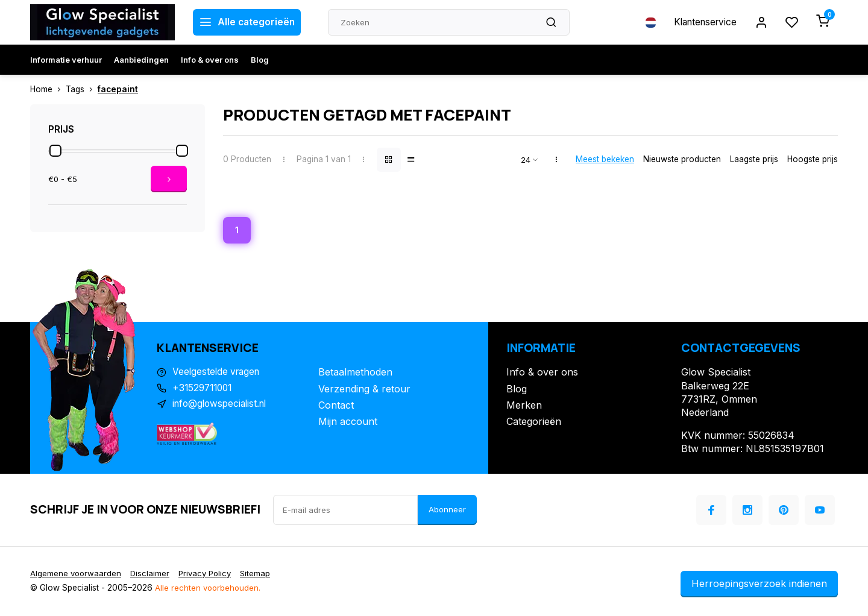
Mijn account (348, 423)
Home (48, 89)
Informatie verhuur (66, 60)
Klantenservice (701, 22)
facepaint (118, 89)
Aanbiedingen (141, 60)
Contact (336, 406)
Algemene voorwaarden (77, 574)
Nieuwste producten (682, 159)
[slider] (55, 151)
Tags (82, 89)
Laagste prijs (754, 159)
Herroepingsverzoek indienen (759, 585)
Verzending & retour (364, 390)
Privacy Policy (209, 574)
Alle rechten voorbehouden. (209, 589)
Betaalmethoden (355, 373)
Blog (260, 60)
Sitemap (261, 574)
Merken (524, 406)
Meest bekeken (605, 159)
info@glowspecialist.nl (222, 406)
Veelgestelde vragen (218, 373)
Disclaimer (152, 574)
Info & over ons (210, 60)
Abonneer (447, 511)
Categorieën (534, 423)
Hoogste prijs (813, 159)
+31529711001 (204, 390)
